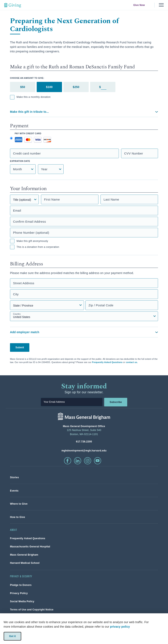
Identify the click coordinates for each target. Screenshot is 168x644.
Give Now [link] (139, 5)
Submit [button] (20, 347)
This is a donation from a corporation (35, 247)
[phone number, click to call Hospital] (84, 442)
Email (17, 210)
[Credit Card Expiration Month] (23, 169)
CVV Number (134, 153)
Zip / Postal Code (101, 305)
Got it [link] (12, 636)
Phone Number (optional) (31, 233)
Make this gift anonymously (29, 241)
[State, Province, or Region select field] (47, 305)
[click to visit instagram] (88, 461)
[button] (84, 112)
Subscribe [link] (116, 402)
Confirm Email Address (29, 222)
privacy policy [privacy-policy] (120, 627)
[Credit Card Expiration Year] (51, 169)
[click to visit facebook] (68, 461)
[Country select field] (84, 316)
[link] (14, 477)
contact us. (132, 362)
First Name (52, 199)
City (16, 294)
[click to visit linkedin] (78, 461)
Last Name (111, 199)
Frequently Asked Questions (107, 362)
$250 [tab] (76, 87)
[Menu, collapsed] (161, 5)
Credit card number (27, 153)
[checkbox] (12, 97)
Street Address (24, 283)
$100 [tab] (49, 87)
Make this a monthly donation (30, 97)
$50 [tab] (23, 87)
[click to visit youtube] (98, 461)
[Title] (24, 199)
